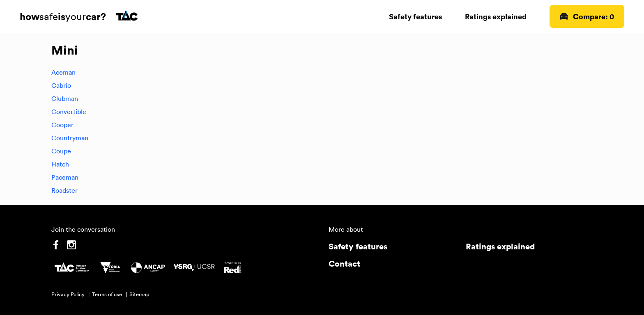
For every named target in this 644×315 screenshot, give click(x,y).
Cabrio (61, 85)
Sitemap (139, 294)
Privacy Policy (68, 294)
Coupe (61, 151)
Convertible (69, 112)
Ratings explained (496, 16)
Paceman (65, 177)
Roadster (64, 190)
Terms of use (107, 294)
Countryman (70, 138)
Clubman (65, 98)
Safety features (415, 16)
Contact (344, 264)
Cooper (62, 125)
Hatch (60, 164)
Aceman (63, 72)
